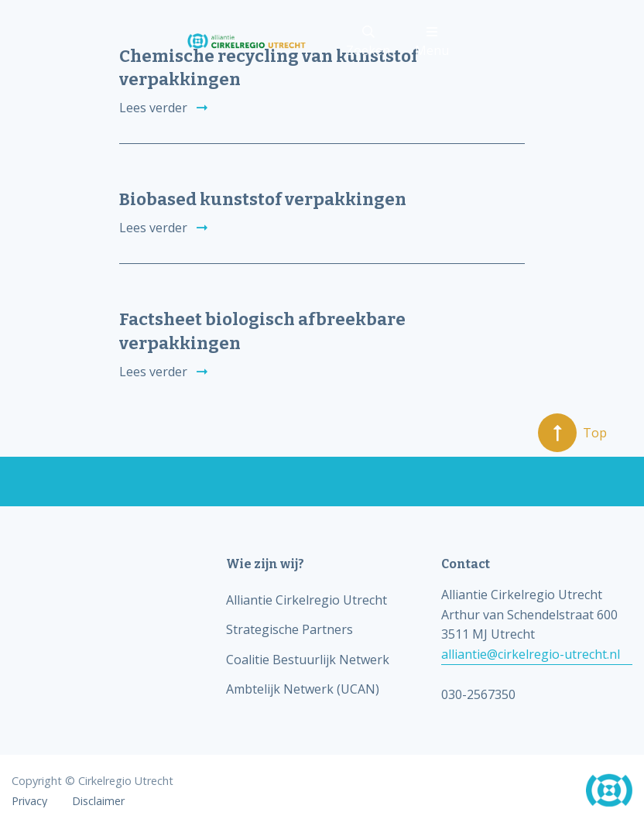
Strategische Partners (289, 629)
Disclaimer (98, 801)
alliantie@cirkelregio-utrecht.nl (531, 654)
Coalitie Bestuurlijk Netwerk (308, 660)
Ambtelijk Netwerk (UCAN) (303, 689)
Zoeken (368, 42)
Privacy (29, 801)
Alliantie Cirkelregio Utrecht (307, 600)
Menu (432, 42)
